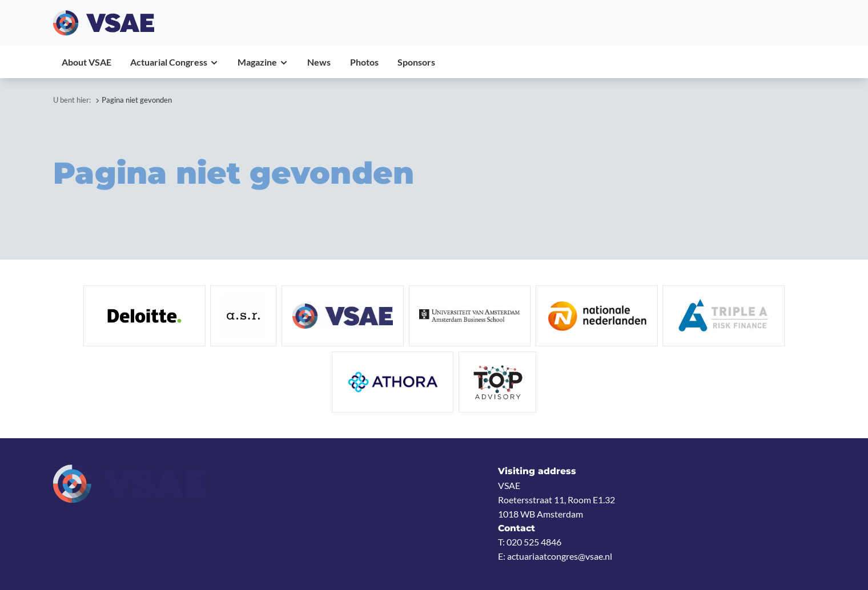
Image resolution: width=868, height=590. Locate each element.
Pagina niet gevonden (137, 100)
